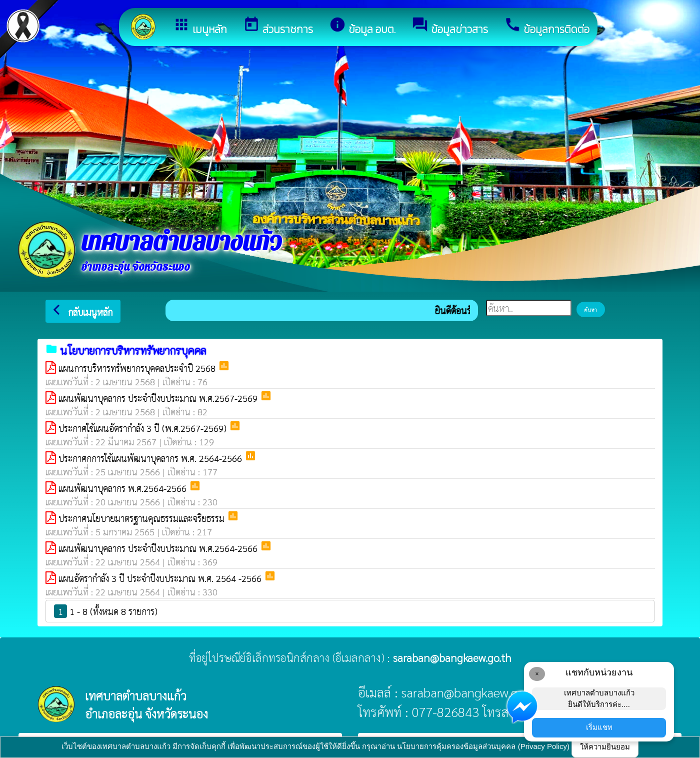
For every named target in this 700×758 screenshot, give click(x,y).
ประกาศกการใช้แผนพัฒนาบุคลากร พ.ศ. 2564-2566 (151, 458)
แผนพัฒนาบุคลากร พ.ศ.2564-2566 (124, 488)
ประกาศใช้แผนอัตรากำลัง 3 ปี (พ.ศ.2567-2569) (144, 428)
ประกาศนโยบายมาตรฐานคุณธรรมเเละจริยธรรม (143, 518)
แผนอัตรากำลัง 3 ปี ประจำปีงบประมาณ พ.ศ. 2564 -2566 (161, 578)
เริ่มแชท (599, 727)
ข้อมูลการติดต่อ (547, 27)
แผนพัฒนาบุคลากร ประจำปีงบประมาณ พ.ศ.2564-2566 (159, 548)
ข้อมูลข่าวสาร (450, 27)
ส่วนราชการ (278, 27)
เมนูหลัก (200, 27)
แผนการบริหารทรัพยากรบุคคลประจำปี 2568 (138, 368)
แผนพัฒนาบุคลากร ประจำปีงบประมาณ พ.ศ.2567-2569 (159, 398)
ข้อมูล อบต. (362, 27)
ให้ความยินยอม (605, 747)
